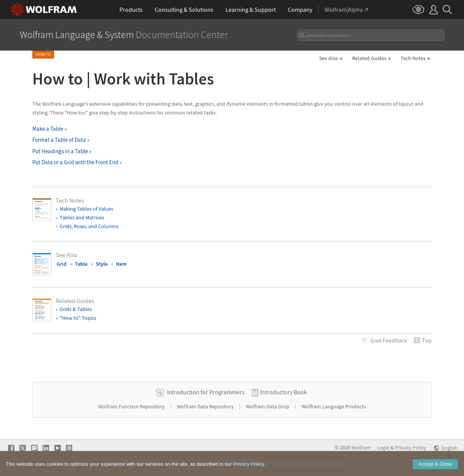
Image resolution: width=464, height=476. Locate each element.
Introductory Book (284, 392)
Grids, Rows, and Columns (89, 226)
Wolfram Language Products (334, 406)
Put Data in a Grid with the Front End (77, 162)
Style (102, 264)
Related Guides (369, 58)
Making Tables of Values (87, 209)
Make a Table (49, 129)
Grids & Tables (76, 309)
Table (81, 264)
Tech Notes (413, 58)
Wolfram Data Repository (206, 406)
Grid (62, 264)
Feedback (389, 340)
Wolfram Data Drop (268, 406)
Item (121, 264)
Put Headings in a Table (62, 151)
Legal (383, 448)
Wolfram (361, 448)
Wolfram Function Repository (132, 406)
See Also (329, 58)
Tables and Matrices (82, 217)
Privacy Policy (411, 448)
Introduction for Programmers (206, 392)
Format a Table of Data (61, 140)
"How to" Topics (78, 318)
